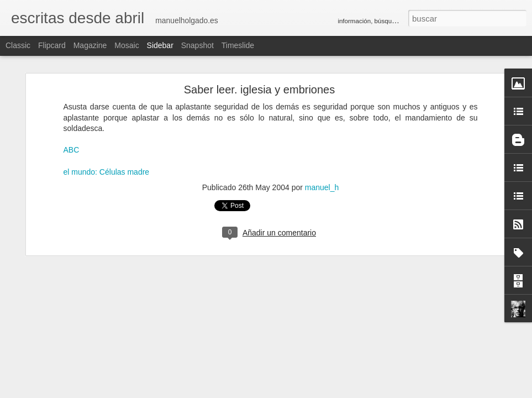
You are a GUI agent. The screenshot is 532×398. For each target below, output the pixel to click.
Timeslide (238, 45)
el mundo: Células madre (107, 172)
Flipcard (52, 45)
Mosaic (127, 45)
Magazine (90, 45)
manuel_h (322, 187)
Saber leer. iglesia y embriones (259, 90)
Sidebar (160, 45)
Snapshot (197, 45)
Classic (18, 45)
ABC (72, 150)
